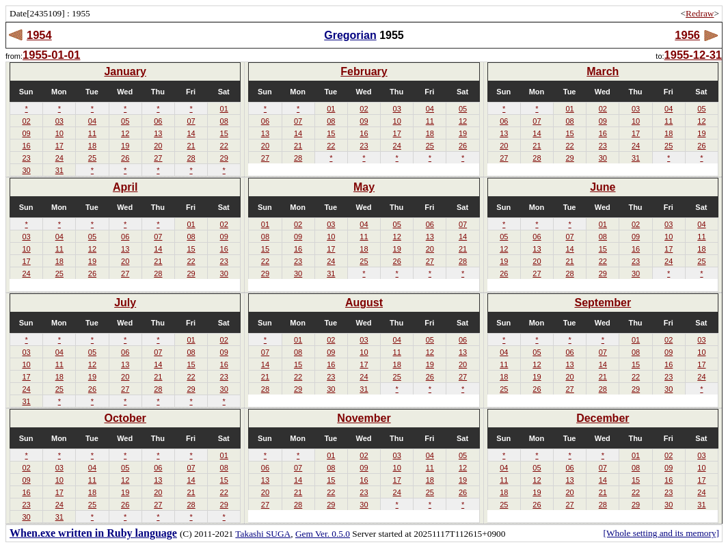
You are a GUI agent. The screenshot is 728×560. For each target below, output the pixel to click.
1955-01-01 (51, 55)
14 (191, 133)
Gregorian (350, 35)
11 (92, 133)
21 (191, 146)
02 (26, 121)
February (364, 71)
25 (92, 158)
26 (125, 158)
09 (26, 133)
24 (59, 158)
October (125, 418)
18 (92, 146)
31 (59, 170)
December (603, 418)
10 (59, 133)
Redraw (700, 13)
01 (224, 109)
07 (191, 121)
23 (26, 158)
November (364, 418)
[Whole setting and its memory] (661, 533)
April (125, 187)
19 (125, 146)
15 (224, 133)
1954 (39, 35)
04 (92, 121)
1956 (687, 35)
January (125, 71)
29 (224, 158)
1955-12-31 (693, 55)
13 (158, 133)
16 (26, 146)
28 (191, 158)
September (603, 303)
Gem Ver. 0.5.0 (323, 534)
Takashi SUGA (263, 534)
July (125, 303)
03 (59, 121)
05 (125, 121)
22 (224, 146)
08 (224, 121)
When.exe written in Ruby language (93, 533)
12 (125, 133)
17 (59, 146)
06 (158, 121)
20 (158, 146)
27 (158, 158)
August (364, 303)
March (603, 71)
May (364, 187)
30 (26, 170)
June (603, 187)
